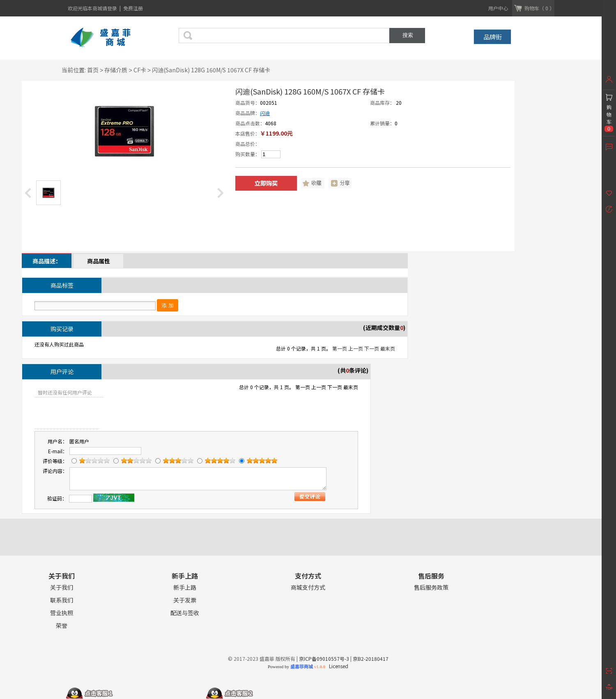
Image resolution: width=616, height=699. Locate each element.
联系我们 (62, 600)
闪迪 (265, 113)
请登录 (110, 8)
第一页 (340, 348)
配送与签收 (185, 613)
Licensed (337, 666)
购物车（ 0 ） (539, 8)
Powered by (297, 667)
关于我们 (62, 587)
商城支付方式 (308, 587)
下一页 (372, 348)
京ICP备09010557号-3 (324, 659)
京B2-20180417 (371, 659)
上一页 (356, 348)
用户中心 (498, 8)
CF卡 (140, 70)
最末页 (388, 348)
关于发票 (185, 600)
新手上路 (185, 587)
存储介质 (116, 70)
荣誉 (62, 626)
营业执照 (62, 613)
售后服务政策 (431, 587)
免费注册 (133, 8)
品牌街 (493, 37)
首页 (93, 70)
